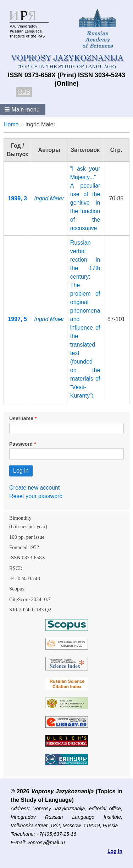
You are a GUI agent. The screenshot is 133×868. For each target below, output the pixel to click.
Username (21, 418)
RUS (24, 92)
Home (11, 124)
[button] (23, 109)
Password (21, 444)
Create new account (34, 488)
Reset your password (36, 496)
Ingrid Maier (49, 198)
